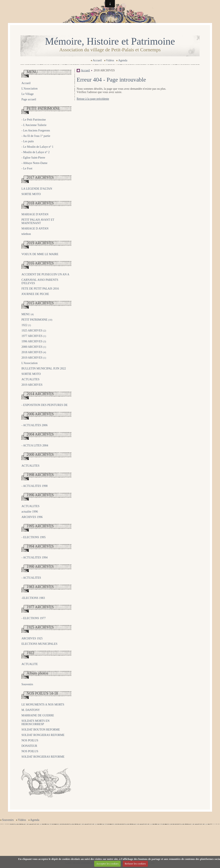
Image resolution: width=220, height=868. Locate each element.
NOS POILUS (30, 740)
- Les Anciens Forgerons (36, 130)
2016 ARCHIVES (40, 263)
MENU (32, 72)
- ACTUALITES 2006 (34, 425)
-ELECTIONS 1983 (33, 598)
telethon (26, 234)
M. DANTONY (31, 710)
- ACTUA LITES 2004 (35, 445)
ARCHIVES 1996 (32, 517)
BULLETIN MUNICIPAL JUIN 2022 (44, 368)
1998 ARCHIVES (40, 475)
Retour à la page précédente (93, 99)
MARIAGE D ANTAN (35, 229)
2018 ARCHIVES (40, 203)
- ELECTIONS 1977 (34, 618)
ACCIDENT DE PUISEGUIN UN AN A (45, 274)
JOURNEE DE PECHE (35, 294)
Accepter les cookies (107, 864)
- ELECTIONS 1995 (34, 537)
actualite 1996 (30, 512)
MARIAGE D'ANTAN (35, 214)
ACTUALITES (30, 379)
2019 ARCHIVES (40, 243)
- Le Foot (27, 168)
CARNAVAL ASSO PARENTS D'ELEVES (40, 282)
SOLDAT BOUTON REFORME (41, 730)
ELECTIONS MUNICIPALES (39, 644)
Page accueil (29, 99)
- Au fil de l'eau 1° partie (36, 136)
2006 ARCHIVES (40, 414)
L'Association (29, 89)
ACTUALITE (30, 664)
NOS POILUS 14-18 (42, 693)
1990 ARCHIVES (40, 567)
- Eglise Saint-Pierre (33, 158)
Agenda (123, 60)
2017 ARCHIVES (40, 178)
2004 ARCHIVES (40, 434)
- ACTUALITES (31, 578)
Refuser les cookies (135, 864)
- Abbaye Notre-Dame (34, 163)
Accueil (97, 60)
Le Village (27, 94)
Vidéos (110, 60)
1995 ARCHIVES (40, 526)
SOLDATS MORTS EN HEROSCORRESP (36, 722)
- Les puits (28, 141)
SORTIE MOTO (31, 194)
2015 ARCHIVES (40, 303)
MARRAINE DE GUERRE (38, 715)
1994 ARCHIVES (40, 546)
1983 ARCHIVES (40, 587)
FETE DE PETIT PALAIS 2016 (40, 289)
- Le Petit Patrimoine (34, 120)
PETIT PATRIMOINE (43, 108)
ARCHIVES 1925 (32, 638)
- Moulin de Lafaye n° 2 (36, 152)
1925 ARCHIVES (34, 331)
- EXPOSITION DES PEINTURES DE (45, 405)
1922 (26, 325)
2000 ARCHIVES (34, 347)
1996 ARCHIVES (34, 341)
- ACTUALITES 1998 (34, 486)
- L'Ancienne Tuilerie (34, 125)
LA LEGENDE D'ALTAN (37, 189)
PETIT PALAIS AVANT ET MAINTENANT (38, 221)
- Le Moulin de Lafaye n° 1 (37, 147)
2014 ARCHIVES (40, 394)
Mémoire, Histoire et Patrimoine (110, 41)
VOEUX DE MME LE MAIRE (40, 254)
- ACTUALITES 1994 (34, 557)
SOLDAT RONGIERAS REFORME (43, 735)
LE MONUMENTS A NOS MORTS (43, 705)
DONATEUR (29, 746)
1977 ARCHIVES (34, 336)
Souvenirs (27, 684)
